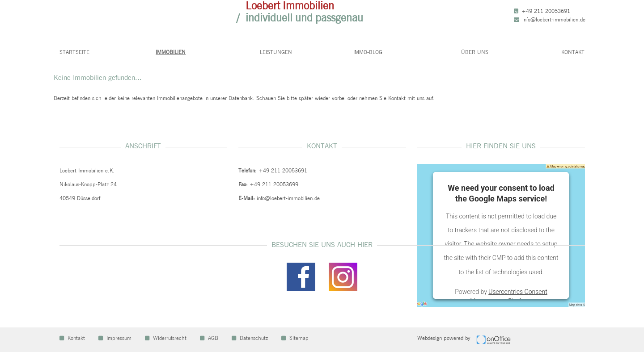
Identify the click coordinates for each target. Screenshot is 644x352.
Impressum (115, 338)
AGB (209, 338)
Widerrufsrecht (166, 338)
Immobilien (171, 52)
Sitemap (295, 338)
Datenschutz (250, 338)
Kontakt (573, 52)
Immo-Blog (368, 52)
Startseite (74, 52)
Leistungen (276, 52)
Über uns (475, 52)
